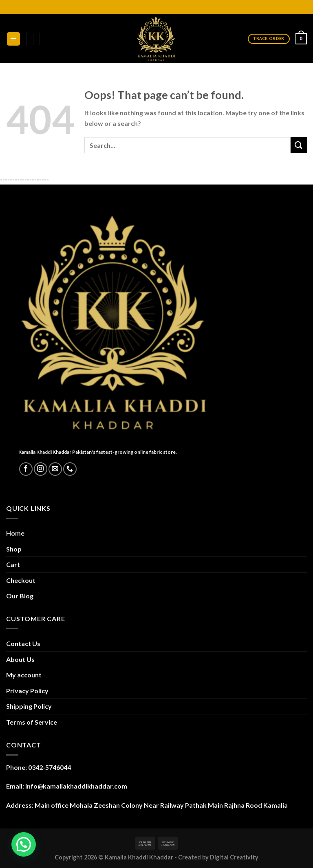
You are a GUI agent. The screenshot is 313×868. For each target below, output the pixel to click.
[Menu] (14, 39)
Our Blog (20, 596)
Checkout (21, 580)
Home (15, 533)
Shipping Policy (29, 706)
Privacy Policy (27, 691)
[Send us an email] (55, 469)
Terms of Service (32, 722)
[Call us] (70, 469)
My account (24, 675)
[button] (24, 844)
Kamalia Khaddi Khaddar (139, 857)
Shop (14, 549)
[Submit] (299, 145)
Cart (13, 564)
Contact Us (23, 643)
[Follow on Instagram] (41, 469)
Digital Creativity (234, 857)
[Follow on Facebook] (26, 469)
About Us (20, 659)
